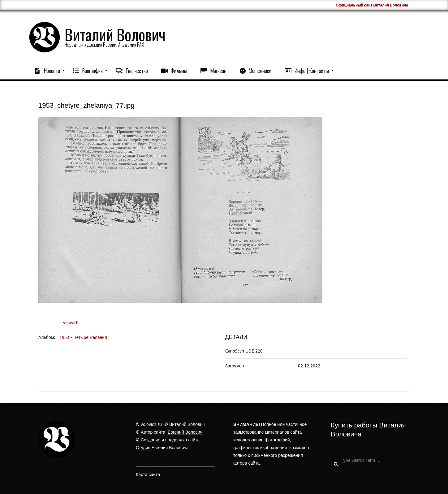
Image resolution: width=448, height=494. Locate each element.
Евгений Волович (185, 432)
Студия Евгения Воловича (162, 448)
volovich (71, 323)
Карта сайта (148, 474)
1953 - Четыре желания (83, 337)
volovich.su (151, 424)
